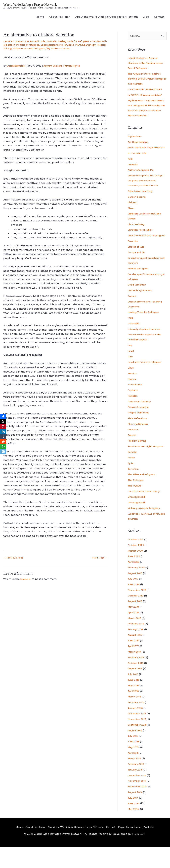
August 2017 (136, 655)
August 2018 (136, 622)
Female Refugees (139, 284)
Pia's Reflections (138, 434)
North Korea (136, 400)
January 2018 (136, 650)
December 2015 (138, 734)
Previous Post (14, 562)
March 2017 (135, 672)
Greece (132, 312)
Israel (131, 366)
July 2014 (134, 818)
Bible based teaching (141, 202)
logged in (27, 583)
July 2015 (134, 757)
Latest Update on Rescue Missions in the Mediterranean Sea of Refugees (147, 64)
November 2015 (138, 740)
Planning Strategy (15, 49)
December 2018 (138, 611)
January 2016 (136, 728)
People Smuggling (140, 423)
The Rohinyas (136, 501)
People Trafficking (140, 428)
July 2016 (134, 695)
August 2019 (136, 594)
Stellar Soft (138, 855)
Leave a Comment (15, 42)
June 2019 (134, 605)
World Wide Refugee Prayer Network (33, 5)
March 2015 (135, 779)
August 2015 (136, 751)
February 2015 (137, 785)
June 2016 (134, 700)
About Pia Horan (60, 17)
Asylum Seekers (57, 69)
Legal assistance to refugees (82, 45)
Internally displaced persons (146, 345)
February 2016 (137, 723)
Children (133, 213)
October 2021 (136, 560)
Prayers (133, 451)
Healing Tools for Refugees (81, 42)
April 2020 (134, 583)
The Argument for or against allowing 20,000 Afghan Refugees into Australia (146, 79)
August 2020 (136, 571)
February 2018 (137, 644)
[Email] (3, 452)
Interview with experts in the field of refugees (33, 45)
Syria (131, 484)
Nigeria (132, 395)
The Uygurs (135, 506)
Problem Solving (38, 49)
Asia (130, 169)
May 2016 (134, 706)
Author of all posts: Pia (142, 181)
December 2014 (138, 796)
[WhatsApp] (3, 447)
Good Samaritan (138, 300)
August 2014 (136, 813)
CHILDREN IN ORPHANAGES (146, 90)
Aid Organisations (139, 147)
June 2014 (134, 824)
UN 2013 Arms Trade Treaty (146, 512)
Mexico (132, 389)
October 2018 (136, 616)
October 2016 (136, 684)
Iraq (130, 361)
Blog (146, 17)
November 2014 (138, 802)
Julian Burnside (17, 69)
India (131, 334)
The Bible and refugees (143, 495)
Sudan (132, 478)
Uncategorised (137, 518)
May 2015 (134, 768)
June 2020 (135, 577)
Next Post (99, 562)
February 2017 (137, 678)
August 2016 (136, 689)
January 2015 (136, 790)
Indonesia (134, 339)
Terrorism (134, 489)
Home (40, 17)
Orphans (133, 406)
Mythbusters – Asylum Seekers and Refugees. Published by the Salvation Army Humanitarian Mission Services (145, 111)
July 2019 (134, 599)
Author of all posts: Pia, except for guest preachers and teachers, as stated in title (147, 191)
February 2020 (137, 588)
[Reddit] (3, 442)
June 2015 (134, 762)
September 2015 (138, 745)
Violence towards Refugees (68, 49)
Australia (56, 42)
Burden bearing (138, 207)
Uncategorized (137, 523)
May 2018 (134, 627)
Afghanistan (135, 142)
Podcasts (134, 445)
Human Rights (78, 69)
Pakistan (133, 411)
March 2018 (135, 639)
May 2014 (134, 830)
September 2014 (138, 807)
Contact (159, 17)
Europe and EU (138, 268)
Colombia (134, 257)
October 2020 (137, 566)
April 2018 (134, 633)
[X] (3, 422)
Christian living (137, 235)
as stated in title (39, 42)
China (131, 219)
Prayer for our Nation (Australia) (142, 847)
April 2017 (134, 667)
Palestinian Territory (141, 417)
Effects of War (137, 262)
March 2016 (135, 717)
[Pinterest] (3, 427)
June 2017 (134, 661)
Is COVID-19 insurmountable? (147, 96)
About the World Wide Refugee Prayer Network (106, 17)
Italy (130, 372)
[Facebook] (3, 417)
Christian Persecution (141, 241)
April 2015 (134, 773)
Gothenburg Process (141, 306)
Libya (131, 383)
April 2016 (134, 712)
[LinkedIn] (3, 432)
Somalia (133, 473)
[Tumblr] (3, 437)
